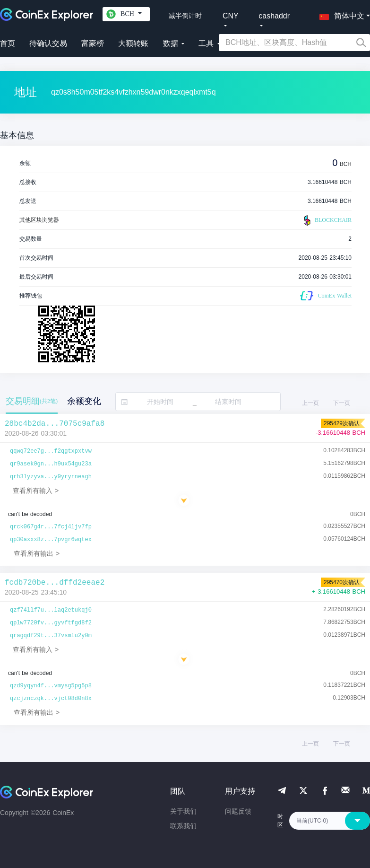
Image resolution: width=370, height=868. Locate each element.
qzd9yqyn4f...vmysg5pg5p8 (51, 686)
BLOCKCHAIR (327, 220)
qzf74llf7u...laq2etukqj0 (51, 610)
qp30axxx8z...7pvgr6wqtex (51, 540)
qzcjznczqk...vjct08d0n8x (51, 699)
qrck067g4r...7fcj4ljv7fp (51, 527)
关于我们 (183, 811)
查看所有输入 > (36, 491)
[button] (340, 14)
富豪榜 (93, 43)
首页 (8, 43)
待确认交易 (48, 43)
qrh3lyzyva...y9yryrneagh (51, 477)
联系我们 (183, 826)
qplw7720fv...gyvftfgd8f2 (51, 623)
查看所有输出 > (37, 553)
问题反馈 (238, 811)
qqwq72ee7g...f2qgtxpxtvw (51, 451)
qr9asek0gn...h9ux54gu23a (51, 464)
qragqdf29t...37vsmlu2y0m (51, 636)
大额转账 (133, 43)
